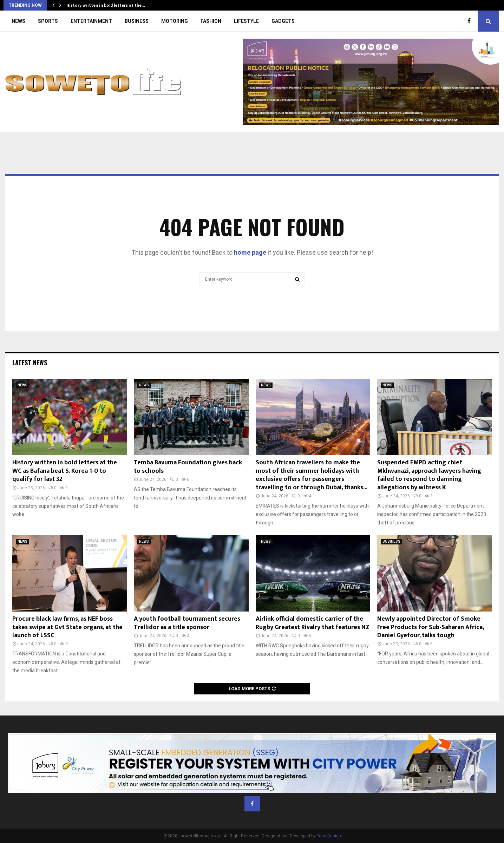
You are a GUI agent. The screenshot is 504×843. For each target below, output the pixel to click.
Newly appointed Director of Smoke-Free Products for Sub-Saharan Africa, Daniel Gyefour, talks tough (430, 627)
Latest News (30, 362)
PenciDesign (329, 836)
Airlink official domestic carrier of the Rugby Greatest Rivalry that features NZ (313, 623)
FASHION (211, 21)
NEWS (18, 21)
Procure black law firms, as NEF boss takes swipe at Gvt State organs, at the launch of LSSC (67, 627)
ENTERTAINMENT (91, 21)
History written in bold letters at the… (106, 5)
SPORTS (48, 21)
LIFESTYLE (246, 21)
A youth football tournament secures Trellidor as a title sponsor (187, 623)
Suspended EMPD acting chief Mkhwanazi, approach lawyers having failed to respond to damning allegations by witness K (429, 475)
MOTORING (175, 21)
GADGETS (283, 21)
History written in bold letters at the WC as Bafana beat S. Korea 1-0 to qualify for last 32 (65, 471)
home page (250, 252)
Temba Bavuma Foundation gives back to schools (188, 467)
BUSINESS (137, 21)
